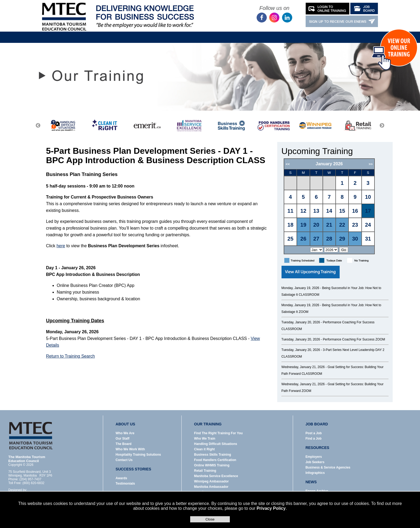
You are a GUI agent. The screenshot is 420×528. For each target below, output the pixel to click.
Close (210, 519)
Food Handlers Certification (215, 460)
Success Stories (275, 33)
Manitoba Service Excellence (216, 476)
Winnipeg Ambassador (211, 481)
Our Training (147, 33)
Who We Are (125, 433)
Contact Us (313, 33)
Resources (213, 33)
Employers (314, 457)
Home (83, 33)
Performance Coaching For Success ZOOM (354, 339)
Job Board (181, 33)
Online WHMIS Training (212, 465)
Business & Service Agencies (328, 467)
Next (382, 126)
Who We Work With (130, 449)
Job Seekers (315, 462)
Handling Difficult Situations (216, 444)
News (242, 33)
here (61, 246)
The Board (124, 444)
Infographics (315, 473)
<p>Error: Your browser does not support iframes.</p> (336, 206)
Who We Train (205, 439)
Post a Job (314, 433)
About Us (115, 33)
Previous (38, 126)
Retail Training (205, 471)
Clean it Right (205, 449)
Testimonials (125, 484)
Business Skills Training (213, 455)
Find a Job (313, 439)
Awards (121, 478)
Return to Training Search (70, 356)
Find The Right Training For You (219, 433)
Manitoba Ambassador (211, 487)
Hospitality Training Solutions (138, 455)
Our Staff (123, 439)
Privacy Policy (271, 508)
